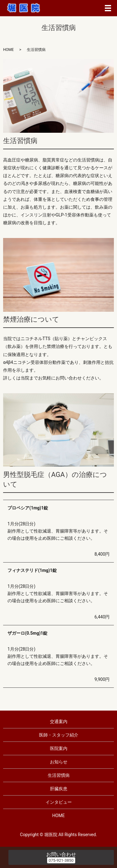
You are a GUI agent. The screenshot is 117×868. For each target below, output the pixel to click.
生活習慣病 (59, 775)
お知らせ (59, 762)
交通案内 (59, 722)
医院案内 (59, 748)
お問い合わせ (61, 854)
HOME (8, 50)
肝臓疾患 (59, 789)
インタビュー (59, 802)
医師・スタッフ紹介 (59, 735)
